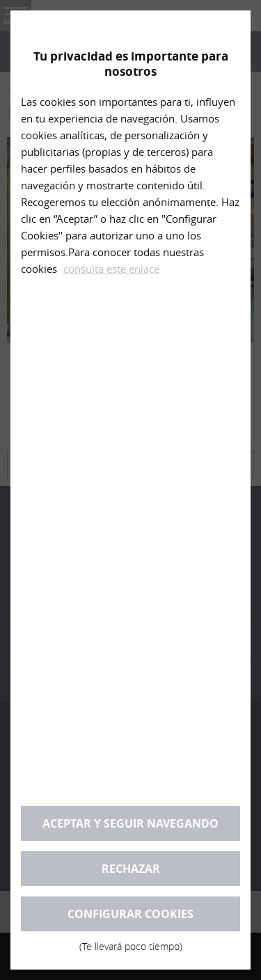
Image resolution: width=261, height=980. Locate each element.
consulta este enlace (111, 269)
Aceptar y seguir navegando (130, 823)
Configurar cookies (130, 919)
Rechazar (131, 869)
